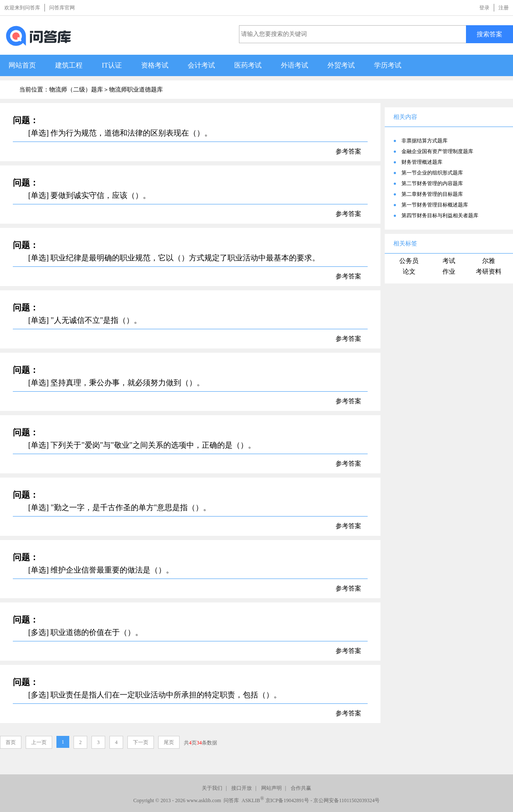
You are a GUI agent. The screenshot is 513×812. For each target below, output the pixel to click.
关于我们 (212, 788)
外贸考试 (341, 65)
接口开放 (242, 788)
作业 (449, 272)
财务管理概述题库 (422, 162)
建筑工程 (69, 65)
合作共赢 (301, 788)
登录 (484, 8)
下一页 (141, 742)
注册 (504, 8)
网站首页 (22, 65)
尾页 (169, 742)
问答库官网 (62, 8)
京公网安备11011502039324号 (346, 800)
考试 (449, 261)
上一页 (39, 742)
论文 (409, 272)
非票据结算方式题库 (425, 141)
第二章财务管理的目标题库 (432, 194)
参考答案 (348, 151)
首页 (11, 742)
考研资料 (489, 272)
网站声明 (271, 788)
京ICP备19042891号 (287, 800)
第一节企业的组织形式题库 (432, 173)
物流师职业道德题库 (136, 90)
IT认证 (112, 65)
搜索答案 (489, 34)
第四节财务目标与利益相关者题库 (440, 216)
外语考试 (295, 65)
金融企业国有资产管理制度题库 (437, 151)
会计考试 (201, 65)
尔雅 (489, 261)
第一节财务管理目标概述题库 (435, 205)
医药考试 (248, 65)
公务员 (409, 261)
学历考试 (388, 65)
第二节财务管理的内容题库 (432, 183)
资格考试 (155, 65)
